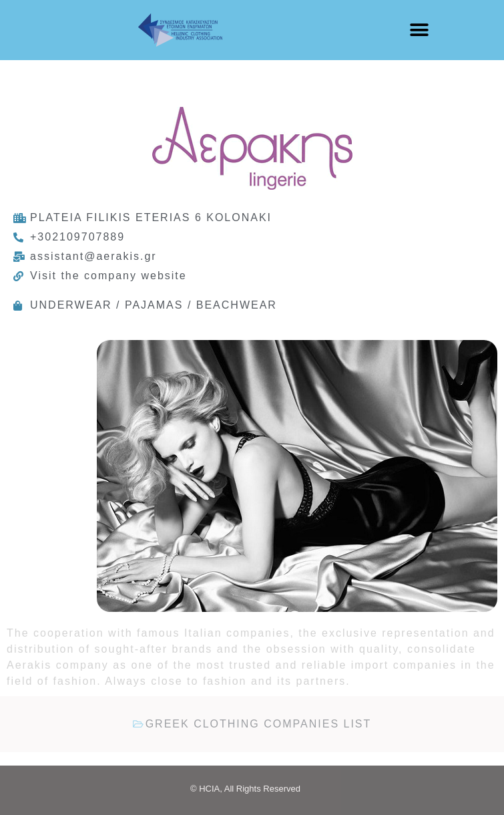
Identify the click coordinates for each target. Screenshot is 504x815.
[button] (419, 30)
